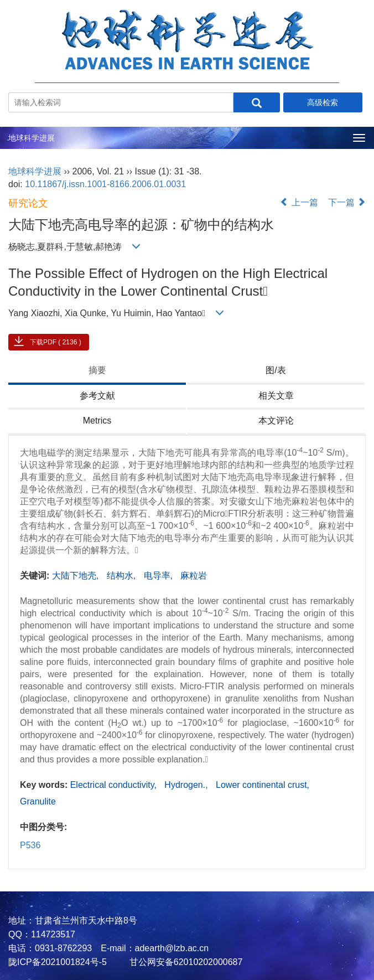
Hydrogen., (187, 785)
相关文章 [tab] (276, 396)
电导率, (160, 576)
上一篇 (299, 202)
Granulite (38, 801)
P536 (30, 845)
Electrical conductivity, (115, 785)
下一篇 (347, 202)
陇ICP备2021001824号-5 (58, 962)
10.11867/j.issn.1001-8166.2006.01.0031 (105, 184)
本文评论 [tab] (276, 421)
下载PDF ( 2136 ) (56, 342)
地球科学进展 (32, 138)
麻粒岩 (194, 576)
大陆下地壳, (77, 576)
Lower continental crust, (263, 785)
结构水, (123, 576)
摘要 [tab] (97, 370)
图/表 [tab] (276, 370)
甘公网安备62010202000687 (185, 962)
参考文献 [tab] (97, 396)
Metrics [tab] (97, 421)
